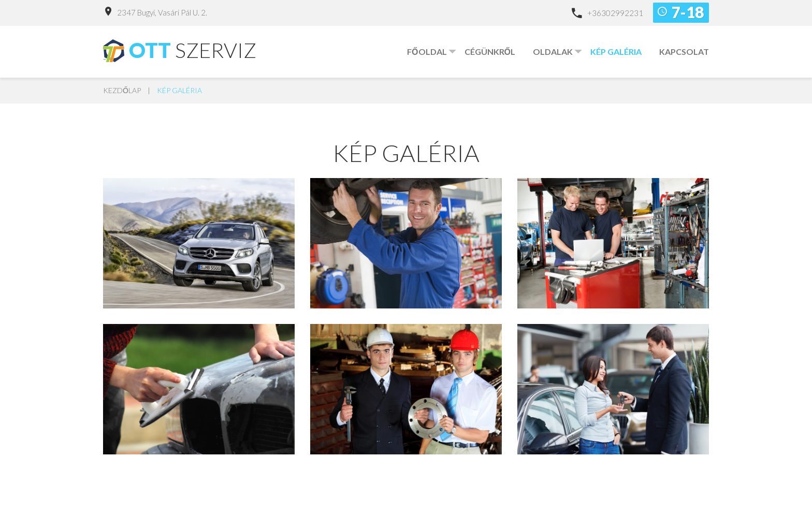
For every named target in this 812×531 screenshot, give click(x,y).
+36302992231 (615, 13)
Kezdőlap (122, 90)
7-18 (688, 12)
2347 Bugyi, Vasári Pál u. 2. (162, 12)
